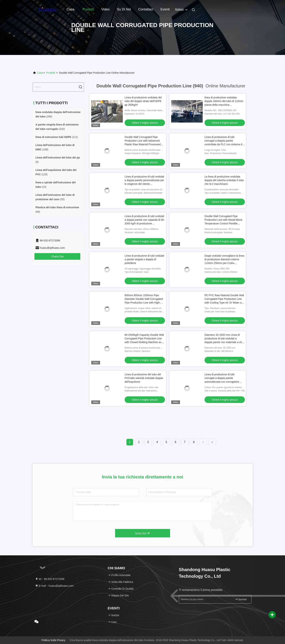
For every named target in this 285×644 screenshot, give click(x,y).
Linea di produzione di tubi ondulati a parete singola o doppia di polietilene (144, 259)
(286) (58, 114)
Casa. (71, 9)
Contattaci (146, 9)
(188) (55, 147)
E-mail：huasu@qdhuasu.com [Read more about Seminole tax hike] (54, 586)
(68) (57, 210)
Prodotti (88, 9)
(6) (58, 160)
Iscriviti (241, 599)
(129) (56, 172)
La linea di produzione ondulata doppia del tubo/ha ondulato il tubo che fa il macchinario (224, 180)
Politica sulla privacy (53, 640)
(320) (57, 127)
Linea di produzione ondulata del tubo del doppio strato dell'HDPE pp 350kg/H (143, 101)
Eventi (165, 9)
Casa (40, 73)
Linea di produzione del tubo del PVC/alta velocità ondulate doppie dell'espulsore (144, 378)
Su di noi (124, 9)
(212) (57, 137)
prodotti (51, 73)
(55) (55, 197)
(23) (56, 185)
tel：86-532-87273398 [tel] (50, 579)
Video (106, 9)
